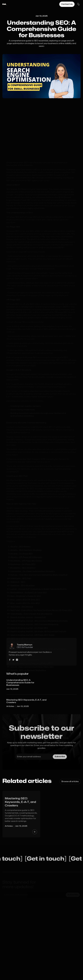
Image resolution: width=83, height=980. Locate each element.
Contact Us (67, 4)
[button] (78, 4)
